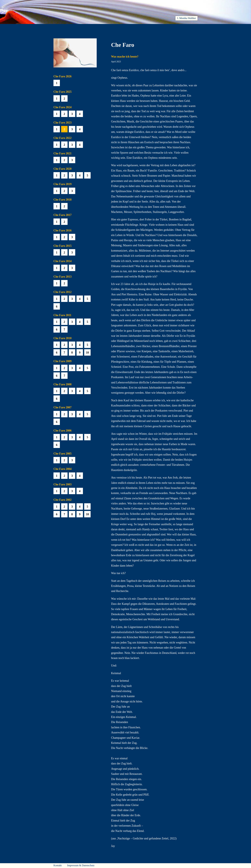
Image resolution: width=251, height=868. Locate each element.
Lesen (99, 28)
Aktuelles (83, 28)
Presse (194, 28)
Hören (114, 28)
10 (87, 353)
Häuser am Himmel (171, 28)
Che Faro (130, 28)
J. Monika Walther (186, 18)
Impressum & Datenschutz (81, 865)
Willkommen (61, 28)
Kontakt (58, 865)
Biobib (147, 28)
